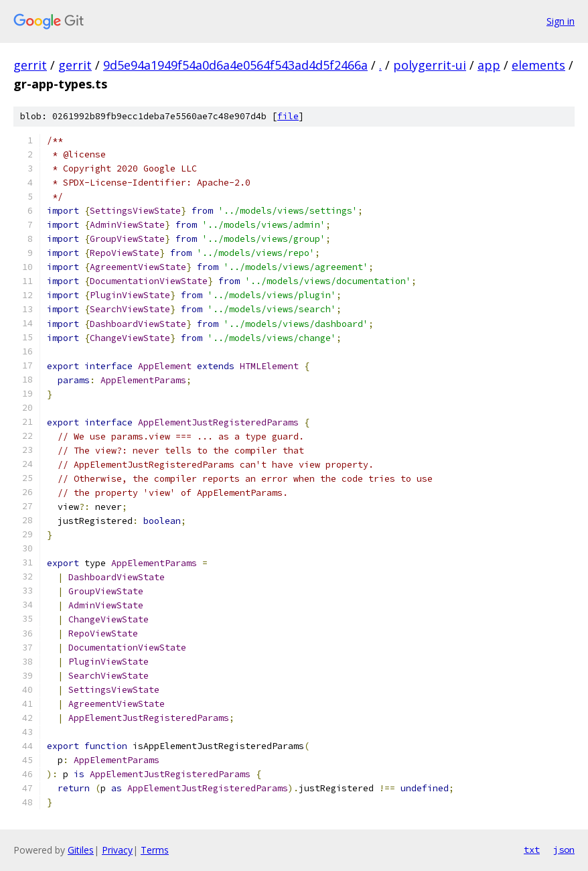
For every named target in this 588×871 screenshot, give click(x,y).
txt (532, 850)
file (288, 116)
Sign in (561, 21)
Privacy (117, 850)
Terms (155, 850)
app (489, 65)
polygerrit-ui (430, 65)
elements (538, 65)
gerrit (30, 65)
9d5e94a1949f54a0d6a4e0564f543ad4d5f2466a (235, 65)
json (564, 850)
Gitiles (81, 850)
